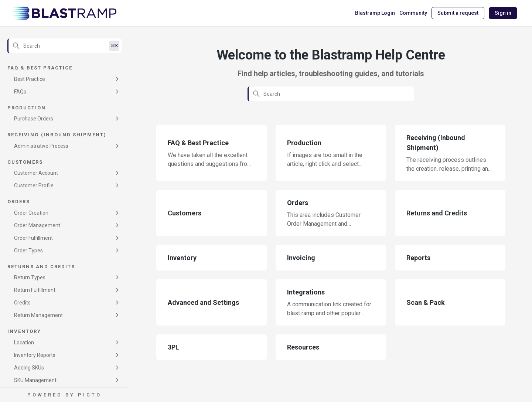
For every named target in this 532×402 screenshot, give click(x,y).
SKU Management (35, 380)
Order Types (28, 251)
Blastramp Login (375, 13)
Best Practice (30, 79)
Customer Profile (34, 185)
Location (24, 343)
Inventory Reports (35, 355)
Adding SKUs (29, 368)
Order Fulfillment (33, 238)
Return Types (30, 277)
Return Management (38, 315)
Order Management (37, 225)
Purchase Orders (34, 119)
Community (413, 13)
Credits (22, 303)
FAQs (20, 92)
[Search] (64, 46)
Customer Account (36, 173)
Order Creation (31, 213)
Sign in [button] (503, 13)
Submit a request (458, 13)
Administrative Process (41, 146)
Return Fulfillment (35, 290)
